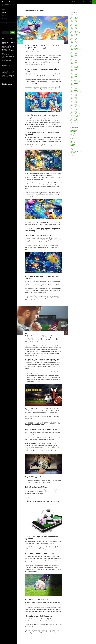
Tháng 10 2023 (74, 51)
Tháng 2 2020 (74, 104)
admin (38, 51)
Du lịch (54, 2)
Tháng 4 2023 (74, 59)
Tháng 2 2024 (74, 45)
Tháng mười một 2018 (76, 114)
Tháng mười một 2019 (76, 107)
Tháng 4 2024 (74, 43)
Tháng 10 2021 (74, 83)
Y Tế (72, 155)
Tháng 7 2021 (74, 85)
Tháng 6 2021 (74, 86)
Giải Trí (27, 43)
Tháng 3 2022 (74, 78)
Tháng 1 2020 (74, 105)
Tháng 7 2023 (74, 55)
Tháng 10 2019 (74, 108)
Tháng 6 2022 (74, 73)
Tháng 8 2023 (74, 54)
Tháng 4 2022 (74, 76)
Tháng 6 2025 (74, 23)
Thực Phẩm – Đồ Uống (76, 151)
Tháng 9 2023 (74, 52)
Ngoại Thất (89, 2)
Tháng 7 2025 (74, 22)
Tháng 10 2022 (74, 68)
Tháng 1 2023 (74, 64)
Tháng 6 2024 (74, 40)
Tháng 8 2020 (74, 96)
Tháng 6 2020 (74, 98)
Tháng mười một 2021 (76, 82)
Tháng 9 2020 (74, 94)
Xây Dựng (73, 153)
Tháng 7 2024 (74, 38)
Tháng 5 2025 (74, 24)
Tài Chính (73, 147)
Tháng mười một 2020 (76, 91)
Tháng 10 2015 (74, 121)
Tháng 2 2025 (74, 29)
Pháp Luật (82, 2)
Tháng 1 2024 (74, 47)
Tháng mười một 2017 (76, 115)
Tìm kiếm (4, 30)
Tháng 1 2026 (74, 16)
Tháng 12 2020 (74, 90)
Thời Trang (73, 150)
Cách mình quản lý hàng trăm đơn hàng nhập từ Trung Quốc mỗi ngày (8, 42)
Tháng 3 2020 (74, 103)
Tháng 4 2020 (74, 101)
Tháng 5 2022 (74, 75)
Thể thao (73, 148)
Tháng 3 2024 (74, 44)
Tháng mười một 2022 (76, 66)
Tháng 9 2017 (74, 118)
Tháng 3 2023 (74, 61)
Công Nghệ (73, 132)
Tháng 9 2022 (74, 69)
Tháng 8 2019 (74, 111)
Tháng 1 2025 (74, 30)
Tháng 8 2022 (74, 71)
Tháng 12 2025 (74, 17)
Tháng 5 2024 (74, 41)
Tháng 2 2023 (74, 62)
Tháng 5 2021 (74, 87)
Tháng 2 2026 (74, 15)
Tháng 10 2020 (74, 93)
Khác (72, 140)
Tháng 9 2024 (74, 36)
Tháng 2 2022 (74, 79)
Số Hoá (72, 146)
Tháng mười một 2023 (76, 50)
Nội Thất (68, 2)
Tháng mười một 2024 (76, 33)
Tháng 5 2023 (74, 58)
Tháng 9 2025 (74, 19)
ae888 (41, 353)
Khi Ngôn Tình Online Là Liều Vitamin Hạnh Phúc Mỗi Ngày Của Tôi (8, 56)
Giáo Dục (73, 139)
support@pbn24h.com (7, 85)
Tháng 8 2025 (74, 20)
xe (71, 154)
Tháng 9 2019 (74, 110)
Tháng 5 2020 (74, 100)
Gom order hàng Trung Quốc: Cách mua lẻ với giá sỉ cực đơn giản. (8, 52)
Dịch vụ (72, 134)
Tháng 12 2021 (74, 80)
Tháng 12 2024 (74, 31)
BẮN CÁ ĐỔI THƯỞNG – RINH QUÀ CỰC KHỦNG (42, 47)
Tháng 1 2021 (74, 89)
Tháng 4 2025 (74, 26)
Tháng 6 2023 (74, 57)
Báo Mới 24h (6, 2)
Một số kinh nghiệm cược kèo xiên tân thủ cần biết (43, 337)
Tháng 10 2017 (74, 117)
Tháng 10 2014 (74, 122)
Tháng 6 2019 (74, 112)
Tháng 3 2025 (74, 27)
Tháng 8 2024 (74, 37)
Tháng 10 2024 (74, 34)
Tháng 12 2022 (74, 65)
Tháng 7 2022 (74, 72)
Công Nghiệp (61, 2)
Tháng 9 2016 (74, 119)
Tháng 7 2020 (74, 97)
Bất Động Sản (75, 2)
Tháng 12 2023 (74, 48)
